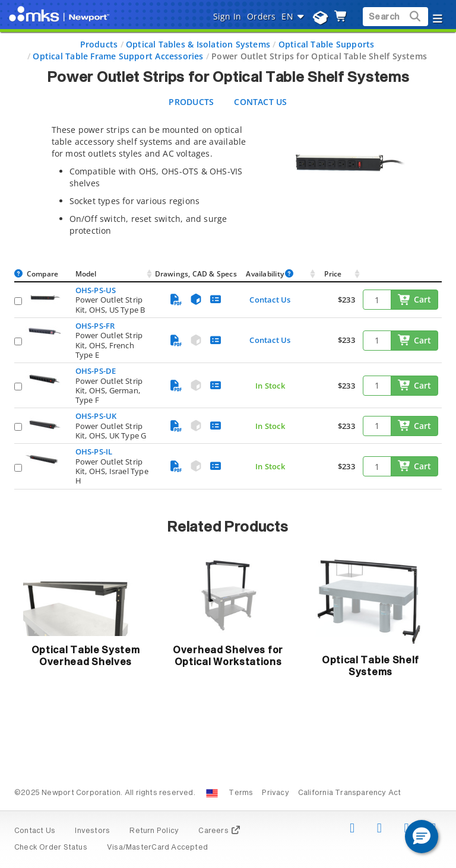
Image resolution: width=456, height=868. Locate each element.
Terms (241, 793)
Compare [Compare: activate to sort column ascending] (42, 274)
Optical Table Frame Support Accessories (118, 56)
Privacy (275, 793)
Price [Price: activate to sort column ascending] (333, 274)
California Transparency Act (350, 793)
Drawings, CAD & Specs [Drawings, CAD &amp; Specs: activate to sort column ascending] (196, 274)
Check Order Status (51, 848)
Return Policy (154, 831)
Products (99, 44)
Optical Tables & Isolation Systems (198, 44)
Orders (261, 16)
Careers (219, 831)
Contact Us (270, 300)
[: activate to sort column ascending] (402, 274)
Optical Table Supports (327, 44)
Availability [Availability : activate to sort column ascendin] (270, 274)
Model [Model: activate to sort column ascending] (86, 274)
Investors (92, 831)
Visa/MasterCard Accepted (157, 848)
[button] (422, 837)
